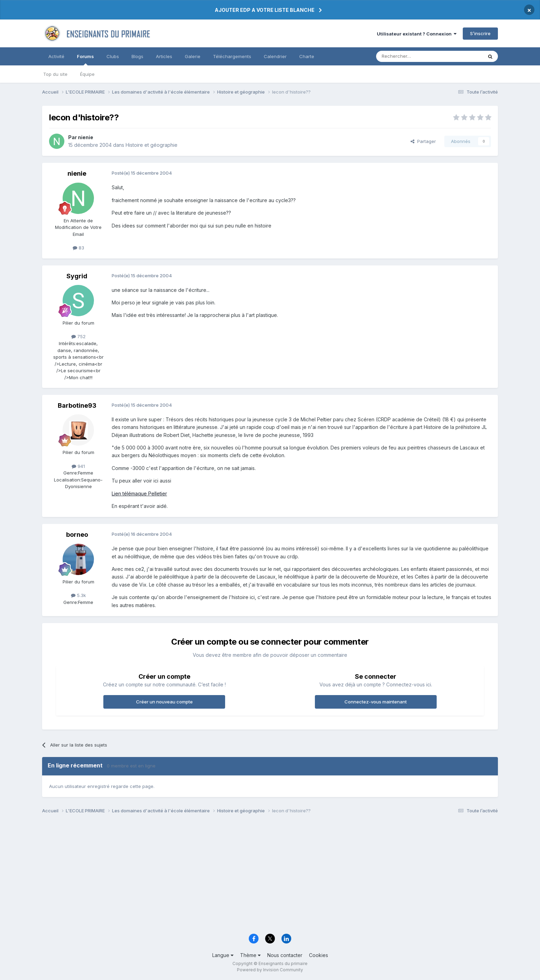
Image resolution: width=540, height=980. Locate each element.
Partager (423, 141)
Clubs (113, 56)
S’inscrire (480, 33)
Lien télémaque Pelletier (139, 493)
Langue (223, 955)
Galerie (193, 56)
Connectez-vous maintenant (376, 702)
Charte (307, 56)
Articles (164, 56)
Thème (250, 955)
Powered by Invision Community (270, 970)
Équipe (87, 74)
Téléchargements (232, 56)
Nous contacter (285, 955)
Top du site (55, 74)
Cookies (319, 955)
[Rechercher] (414, 56)
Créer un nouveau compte (164, 702)
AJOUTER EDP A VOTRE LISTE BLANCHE (265, 10)
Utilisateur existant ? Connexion (417, 34)
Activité (56, 56)
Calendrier (275, 56)
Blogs (137, 56)
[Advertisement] (251, 876)
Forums (85, 59)
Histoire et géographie (152, 145)
